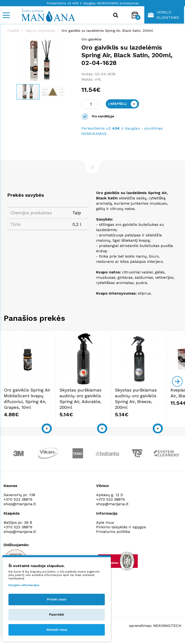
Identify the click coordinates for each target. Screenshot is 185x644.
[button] (70, 42)
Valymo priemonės (40, 31)
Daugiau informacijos (24, 585)
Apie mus (105, 529)
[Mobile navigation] (6, 15)
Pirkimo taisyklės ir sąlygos (121, 534)
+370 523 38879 (18, 506)
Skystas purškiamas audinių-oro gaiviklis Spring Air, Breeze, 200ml (153, 402)
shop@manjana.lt (20, 511)
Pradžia (13, 31)
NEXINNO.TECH (167, 632)
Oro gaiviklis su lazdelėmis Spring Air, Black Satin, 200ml (107, 31)
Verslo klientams (163, 15)
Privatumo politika (113, 538)
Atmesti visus (57, 630)
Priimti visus (57, 599)
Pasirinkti (57, 615)
